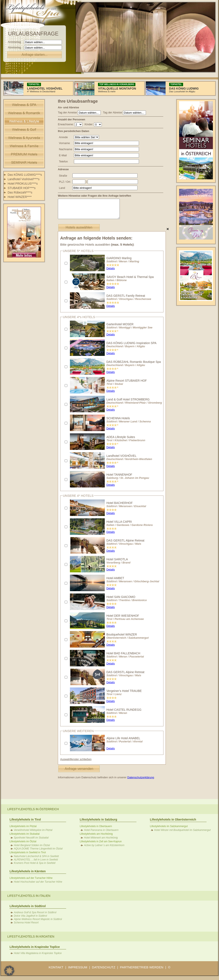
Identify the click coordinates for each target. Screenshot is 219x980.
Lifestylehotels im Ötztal (23, 841)
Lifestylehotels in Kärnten (28, 871)
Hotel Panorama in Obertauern (101, 830)
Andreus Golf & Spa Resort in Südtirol (35, 912)
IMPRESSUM (78, 967)
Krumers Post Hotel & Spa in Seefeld (35, 863)
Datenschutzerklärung (141, 777)
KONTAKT (56, 967)
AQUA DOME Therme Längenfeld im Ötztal (38, 849)
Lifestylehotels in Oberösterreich (173, 819)
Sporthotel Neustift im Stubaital (31, 838)
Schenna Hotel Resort (26, 923)
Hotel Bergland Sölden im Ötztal (32, 845)
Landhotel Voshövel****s (24, 179)
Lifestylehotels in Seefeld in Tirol (28, 852)
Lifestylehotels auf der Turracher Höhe (31, 878)
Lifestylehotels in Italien (29, 896)
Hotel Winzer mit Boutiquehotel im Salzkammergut (182, 830)
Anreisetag (16, 42)
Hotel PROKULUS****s (23, 184)
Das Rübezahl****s (20, 192)
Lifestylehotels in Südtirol (28, 906)
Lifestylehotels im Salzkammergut (169, 826)
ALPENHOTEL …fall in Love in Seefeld (36, 860)
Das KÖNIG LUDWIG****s (25, 175)
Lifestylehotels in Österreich (33, 809)
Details (111, 268)
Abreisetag (16, 47)
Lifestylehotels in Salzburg (98, 819)
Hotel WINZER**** (20, 197)
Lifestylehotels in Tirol (25, 819)
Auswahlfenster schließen (76, 759)
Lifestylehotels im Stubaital (24, 834)
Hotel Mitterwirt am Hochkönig (101, 838)
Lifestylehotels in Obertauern (96, 826)
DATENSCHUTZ (104, 967)
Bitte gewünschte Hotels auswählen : (97, 244)
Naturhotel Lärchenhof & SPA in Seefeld (36, 856)
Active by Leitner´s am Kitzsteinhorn (104, 845)
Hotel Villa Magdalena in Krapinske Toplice (38, 953)
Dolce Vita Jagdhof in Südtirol (30, 916)
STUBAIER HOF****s (22, 188)
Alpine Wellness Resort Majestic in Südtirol (38, 919)
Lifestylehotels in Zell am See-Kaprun (101, 841)
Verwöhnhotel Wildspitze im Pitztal (33, 830)
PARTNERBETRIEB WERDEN (142, 967)
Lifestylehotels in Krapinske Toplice (35, 947)
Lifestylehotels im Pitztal (23, 826)
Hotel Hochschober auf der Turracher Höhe (38, 882)
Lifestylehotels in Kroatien (31, 936)
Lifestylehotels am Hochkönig (96, 834)
